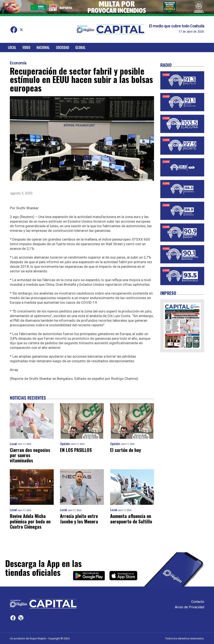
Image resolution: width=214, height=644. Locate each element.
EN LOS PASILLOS (76, 450)
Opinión (65, 444)
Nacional (43, 47)
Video (26, 47)
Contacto (198, 602)
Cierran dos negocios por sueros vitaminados (30, 455)
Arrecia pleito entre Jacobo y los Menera (79, 519)
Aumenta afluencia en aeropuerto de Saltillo (131, 519)
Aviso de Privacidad (190, 607)
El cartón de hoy (125, 450)
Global (80, 47)
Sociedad (63, 47)
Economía (18, 63)
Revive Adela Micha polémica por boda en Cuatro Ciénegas (30, 521)
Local (12, 47)
